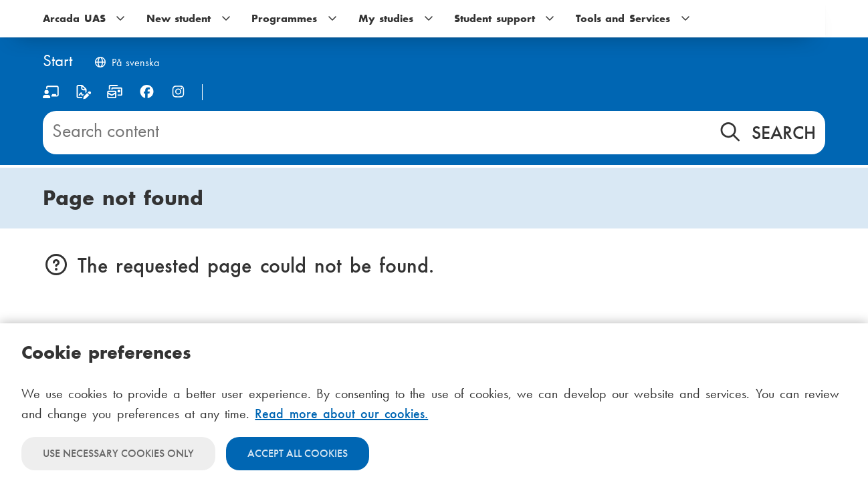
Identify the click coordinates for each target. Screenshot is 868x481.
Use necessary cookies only (118, 453)
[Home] (58, 62)
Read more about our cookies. (341, 414)
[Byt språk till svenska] (126, 64)
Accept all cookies (298, 453)
